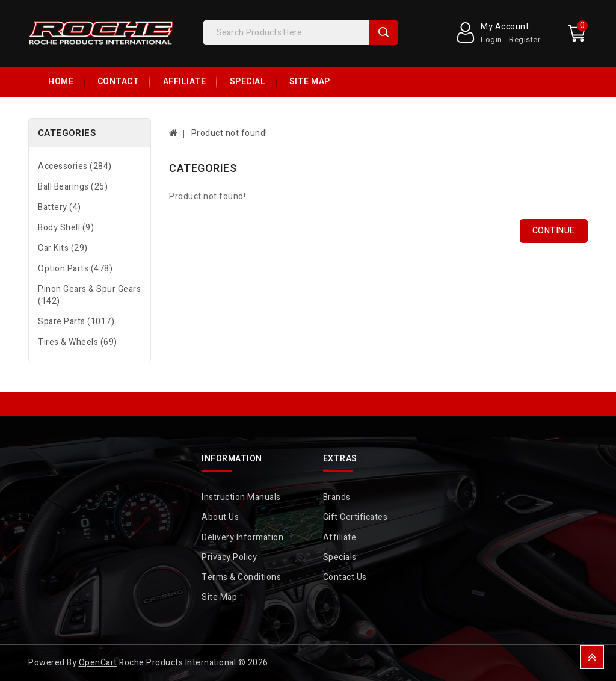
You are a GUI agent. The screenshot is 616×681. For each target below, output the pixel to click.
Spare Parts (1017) (76, 322)
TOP (592, 657)
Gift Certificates (356, 517)
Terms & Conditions (241, 577)
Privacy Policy (229, 557)
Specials (340, 557)
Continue (554, 231)
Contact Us (345, 577)
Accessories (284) (75, 166)
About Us (220, 517)
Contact (119, 82)
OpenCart (98, 663)
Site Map (310, 82)
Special (248, 82)
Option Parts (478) (75, 269)
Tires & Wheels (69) (78, 342)
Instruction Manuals (241, 497)
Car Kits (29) (63, 248)
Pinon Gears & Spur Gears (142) (89, 295)
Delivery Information (242, 538)
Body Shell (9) (66, 228)
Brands (337, 497)
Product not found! (229, 133)
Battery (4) (60, 207)
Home (61, 82)
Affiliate (185, 82)
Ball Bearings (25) (73, 187)
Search (384, 32)
